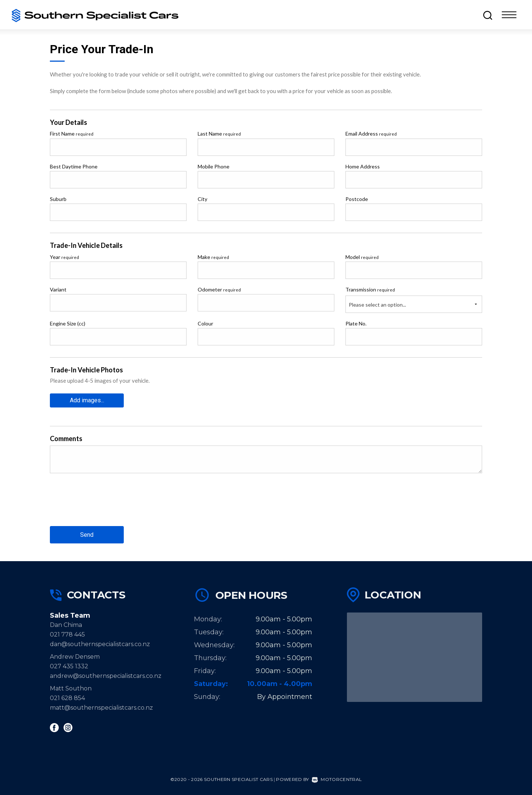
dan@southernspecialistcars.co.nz (100, 644)
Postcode (357, 199)
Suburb (58, 199)
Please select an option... (377, 305)
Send (87, 535)
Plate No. (356, 323)
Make (213, 257)
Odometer (219, 289)
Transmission (370, 289)
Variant (58, 289)
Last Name (219, 134)
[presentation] (106, 505)
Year (64, 257)
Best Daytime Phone (74, 166)
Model (362, 257)
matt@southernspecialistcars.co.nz (101, 708)
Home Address (363, 166)
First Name (72, 134)
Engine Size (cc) (68, 323)
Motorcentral (337, 779)
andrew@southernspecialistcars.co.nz (106, 676)
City (202, 199)
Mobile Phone (214, 166)
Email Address (371, 134)
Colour (205, 323)
